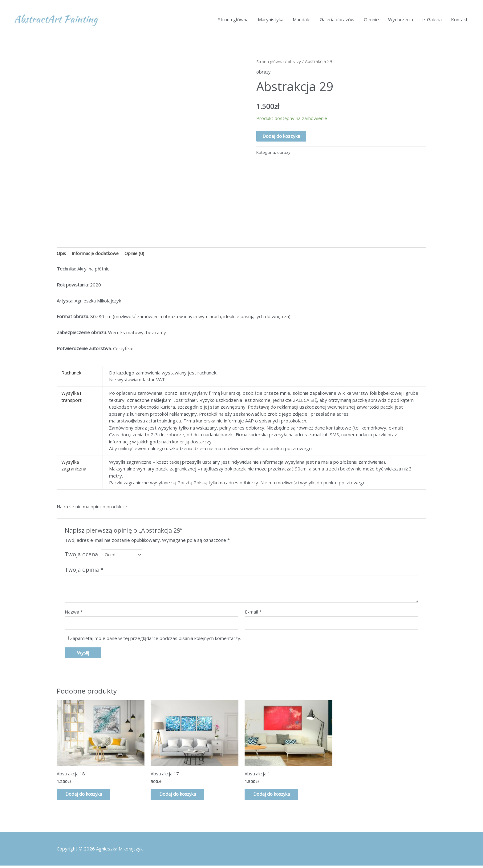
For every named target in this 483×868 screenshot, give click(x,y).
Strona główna (233, 20)
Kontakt (459, 20)
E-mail (253, 613)
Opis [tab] (62, 254)
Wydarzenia (401, 20)
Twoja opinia (84, 571)
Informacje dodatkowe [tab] (96, 254)
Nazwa (74, 613)
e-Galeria (432, 20)
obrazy (296, 62)
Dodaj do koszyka (281, 136)
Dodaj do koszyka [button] (88, 797)
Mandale (302, 20)
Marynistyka (271, 20)
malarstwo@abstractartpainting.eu (146, 422)
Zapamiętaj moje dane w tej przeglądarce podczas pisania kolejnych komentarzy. (156, 640)
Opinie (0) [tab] (137, 254)
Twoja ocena (81, 555)
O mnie (371, 20)
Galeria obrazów (337, 20)
